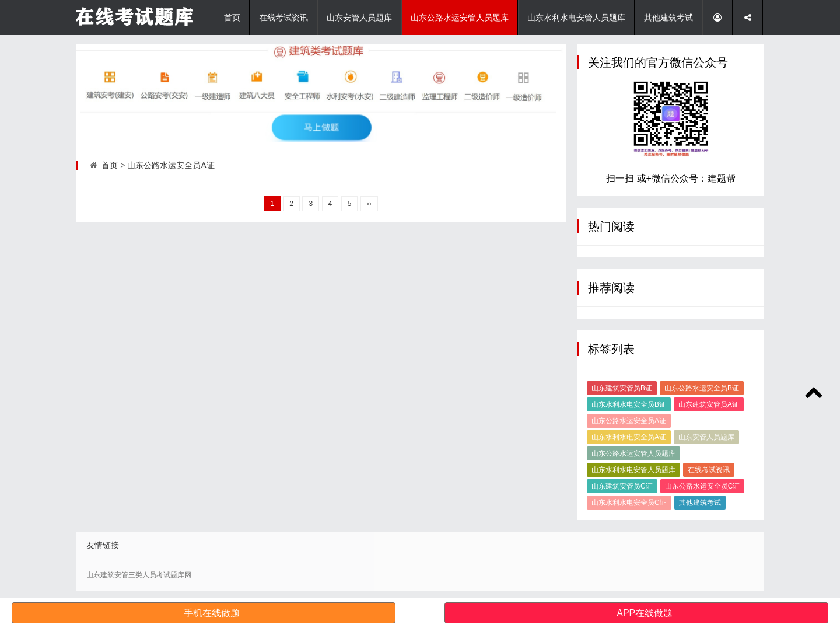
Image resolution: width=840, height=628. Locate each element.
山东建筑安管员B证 (622, 388)
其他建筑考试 (668, 18)
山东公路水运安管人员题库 (460, 18)
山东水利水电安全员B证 (629, 404)
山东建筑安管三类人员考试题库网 (139, 575)
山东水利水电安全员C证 (629, 503)
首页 (232, 18)
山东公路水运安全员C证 (703, 486)
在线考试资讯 (283, 18)
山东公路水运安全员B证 (702, 388)
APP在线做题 (645, 613)
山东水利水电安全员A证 (629, 437)
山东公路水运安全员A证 (171, 165)
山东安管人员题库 (359, 18)
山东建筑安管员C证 (622, 486)
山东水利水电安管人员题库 (576, 18)
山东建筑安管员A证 (709, 404)
